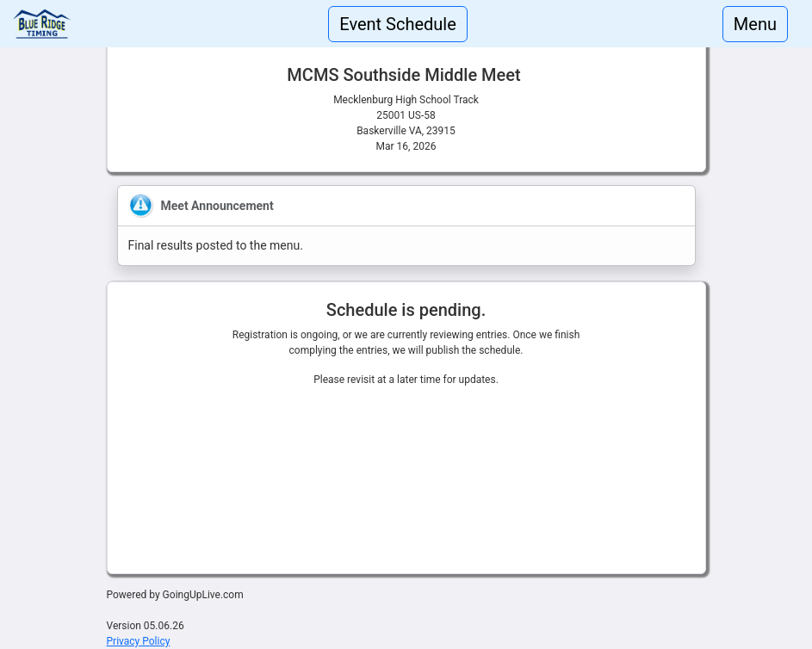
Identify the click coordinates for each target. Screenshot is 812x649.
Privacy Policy (139, 641)
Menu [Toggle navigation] (755, 24)
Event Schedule (398, 24)
